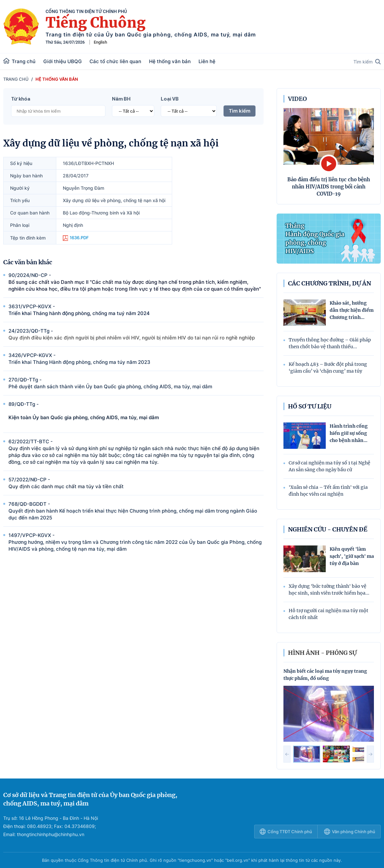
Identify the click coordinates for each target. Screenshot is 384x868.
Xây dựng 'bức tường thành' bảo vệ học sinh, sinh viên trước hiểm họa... (329, 590)
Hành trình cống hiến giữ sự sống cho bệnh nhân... (349, 433)
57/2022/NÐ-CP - (136, 483)
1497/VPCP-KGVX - (136, 542)
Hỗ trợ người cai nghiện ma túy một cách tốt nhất (329, 614)
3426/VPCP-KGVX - (136, 359)
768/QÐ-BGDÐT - (136, 511)
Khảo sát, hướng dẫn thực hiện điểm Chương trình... (352, 310)
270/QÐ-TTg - (136, 383)
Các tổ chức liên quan (115, 61)
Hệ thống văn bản (170, 61)
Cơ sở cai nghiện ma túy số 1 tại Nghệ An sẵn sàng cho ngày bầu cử (329, 466)
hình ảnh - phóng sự (322, 653)
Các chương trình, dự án (329, 283)
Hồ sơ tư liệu (310, 406)
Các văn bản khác (28, 262)
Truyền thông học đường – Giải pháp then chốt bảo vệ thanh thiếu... (330, 343)
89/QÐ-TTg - (136, 411)
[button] (287, 754)
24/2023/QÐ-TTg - (136, 334)
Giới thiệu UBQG (62, 61)
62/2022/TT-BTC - (136, 452)
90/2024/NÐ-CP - (136, 282)
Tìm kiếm (367, 62)
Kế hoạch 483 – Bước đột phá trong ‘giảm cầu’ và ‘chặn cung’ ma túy (328, 368)
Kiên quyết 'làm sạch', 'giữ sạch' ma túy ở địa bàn (352, 556)
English (100, 42)
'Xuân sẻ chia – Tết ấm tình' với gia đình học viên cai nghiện (328, 491)
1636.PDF (76, 238)
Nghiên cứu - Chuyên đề (328, 529)
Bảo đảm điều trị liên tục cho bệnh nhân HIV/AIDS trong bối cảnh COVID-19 (329, 187)
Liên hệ (207, 61)
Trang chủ (19, 61)
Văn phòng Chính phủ (350, 832)
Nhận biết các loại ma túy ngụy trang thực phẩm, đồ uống (325, 675)
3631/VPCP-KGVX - (136, 310)
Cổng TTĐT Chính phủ (286, 832)
